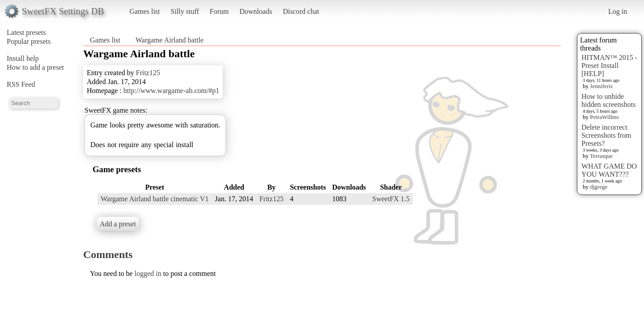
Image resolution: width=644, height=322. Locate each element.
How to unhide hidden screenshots (608, 100)
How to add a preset (35, 67)
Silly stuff (185, 11)
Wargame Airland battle (169, 40)
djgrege (599, 187)
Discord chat (301, 11)
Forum (219, 11)
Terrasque (601, 156)
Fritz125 (148, 73)
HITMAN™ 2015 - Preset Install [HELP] (609, 66)
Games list (145, 11)
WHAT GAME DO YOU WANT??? (609, 170)
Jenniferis (601, 86)
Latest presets (26, 32)
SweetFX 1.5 (391, 199)
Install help (23, 58)
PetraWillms (604, 117)
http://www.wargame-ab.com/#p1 (172, 91)
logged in (148, 273)
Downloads (256, 11)
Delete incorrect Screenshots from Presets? (606, 135)
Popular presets (29, 41)
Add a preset (118, 224)
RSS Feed (21, 84)
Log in (618, 11)
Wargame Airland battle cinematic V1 (155, 199)
